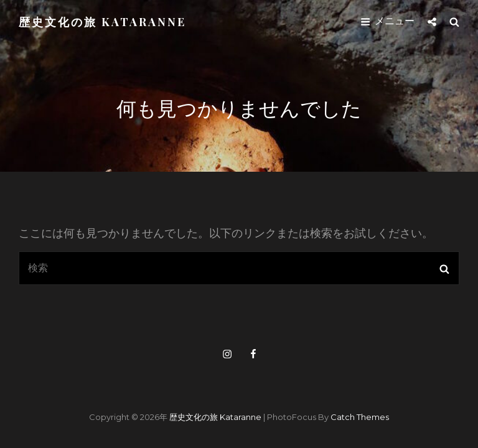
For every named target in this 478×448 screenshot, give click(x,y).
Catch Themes (360, 417)
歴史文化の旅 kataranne (102, 22)
